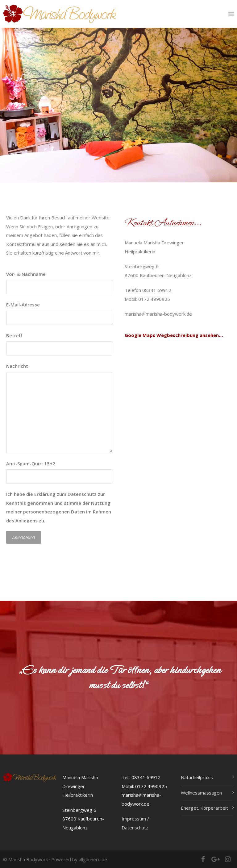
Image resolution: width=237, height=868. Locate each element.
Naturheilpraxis (197, 777)
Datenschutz (135, 828)
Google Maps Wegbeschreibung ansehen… (174, 335)
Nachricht (59, 408)
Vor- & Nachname (59, 283)
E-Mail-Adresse (59, 313)
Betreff (59, 344)
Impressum (134, 819)
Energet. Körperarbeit (204, 808)
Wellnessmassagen (201, 793)
